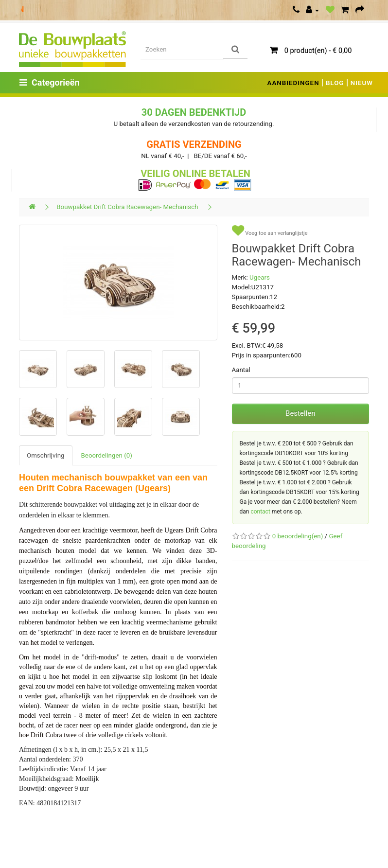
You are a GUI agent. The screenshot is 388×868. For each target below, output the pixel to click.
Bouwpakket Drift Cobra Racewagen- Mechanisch (127, 207)
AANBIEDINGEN (293, 83)
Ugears (260, 277)
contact (260, 512)
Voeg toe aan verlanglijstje (270, 231)
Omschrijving (46, 455)
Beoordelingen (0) (107, 455)
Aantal (241, 370)
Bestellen (300, 413)
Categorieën (50, 82)
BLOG (335, 83)
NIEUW (362, 83)
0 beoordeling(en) (298, 536)
